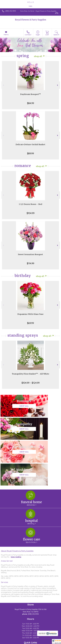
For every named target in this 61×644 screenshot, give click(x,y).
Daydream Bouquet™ (31, 94)
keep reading (16, 511)
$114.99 (30, 263)
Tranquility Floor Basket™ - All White (31, 374)
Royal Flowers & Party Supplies (31, 20)
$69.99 (30, 323)
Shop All (38, 56)
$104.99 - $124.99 (31, 383)
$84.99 (31, 103)
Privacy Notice (19, 643)
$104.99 (31, 213)
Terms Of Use (7, 643)
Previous (3, 85)
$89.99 (30, 153)
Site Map (46, 643)
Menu (6, 34)
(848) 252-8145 (11, 11)
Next (58, 85)
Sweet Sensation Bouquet (30, 254)
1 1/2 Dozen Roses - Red (31, 204)
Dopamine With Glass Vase (30, 314)
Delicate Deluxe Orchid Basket (30, 144)
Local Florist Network (33, 643)
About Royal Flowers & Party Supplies (17, 505)
